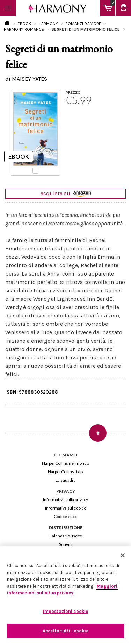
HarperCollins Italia (66, 472)
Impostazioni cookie (65, 611)
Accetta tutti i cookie (65, 631)
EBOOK (24, 24)
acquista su (66, 193)
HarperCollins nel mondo (65, 463)
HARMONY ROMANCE (24, 29)
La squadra (66, 480)
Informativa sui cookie (66, 508)
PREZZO (73, 92)
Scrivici (66, 544)
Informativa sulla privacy (65, 500)
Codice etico (65, 516)
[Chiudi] (123, 555)
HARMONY (48, 24)
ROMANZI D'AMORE (83, 24)
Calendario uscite (66, 536)
